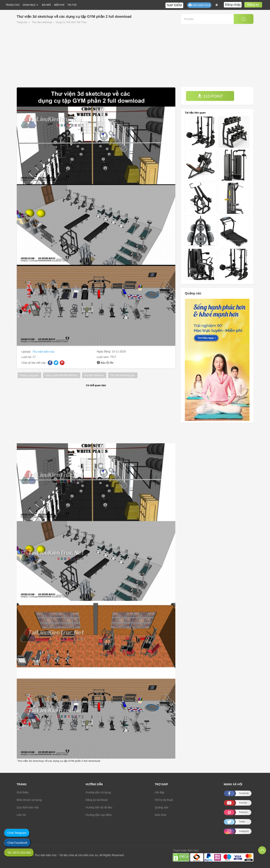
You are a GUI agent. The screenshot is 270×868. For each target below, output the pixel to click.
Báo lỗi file (107, 363)
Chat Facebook (17, 843)
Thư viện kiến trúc (43, 352)
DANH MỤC (29, 5)
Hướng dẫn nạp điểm (99, 815)
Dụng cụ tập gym (29, 375)
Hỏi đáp (160, 792)
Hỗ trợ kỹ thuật (164, 800)
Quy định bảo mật (28, 807)
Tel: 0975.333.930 (19, 852)
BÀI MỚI (46, 5)
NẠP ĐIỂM (174, 5)
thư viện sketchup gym (122, 375)
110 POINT (210, 96)
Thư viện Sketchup (42, 22)
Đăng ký (253, 5)
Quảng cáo (162, 807)
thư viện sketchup (94, 375)
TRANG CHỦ (13, 5)
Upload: (27, 352)
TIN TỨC (72, 5)
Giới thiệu (23, 792)
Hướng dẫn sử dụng (98, 792)
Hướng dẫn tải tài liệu (99, 807)
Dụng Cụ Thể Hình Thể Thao (71, 22)
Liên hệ (21, 815)
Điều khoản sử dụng (29, 800)
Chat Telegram (17, 833)
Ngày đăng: (104, 351)
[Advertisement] (135, 57)
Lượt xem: (104, 357)
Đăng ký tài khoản (97, 800)
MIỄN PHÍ (59, 5)
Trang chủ (22, 22)
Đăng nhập (233, 5)
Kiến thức (161, 815)
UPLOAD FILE (199, 5)
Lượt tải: (27, 357)
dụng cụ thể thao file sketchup (61, 375)
